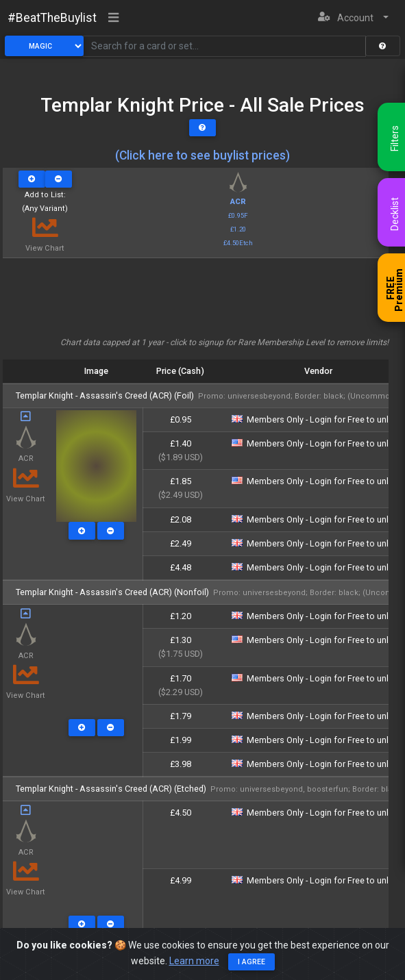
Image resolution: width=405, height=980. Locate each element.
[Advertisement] (196, 302)
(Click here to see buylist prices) (202, 155)
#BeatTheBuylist (52, 18)
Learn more (194, 961)
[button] (353, 18)
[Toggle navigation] (114, 18)
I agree (251, 962)
